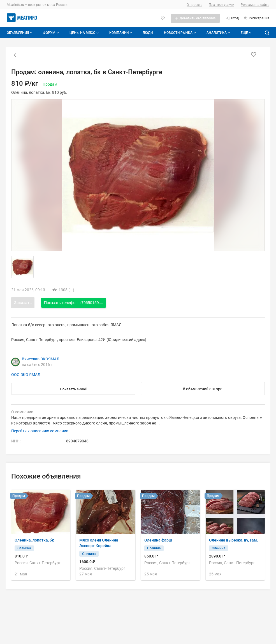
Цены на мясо (85, 33)
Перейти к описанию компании (40, 431)
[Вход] (232, 18)
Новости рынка (180, 33)
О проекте (194, 5)
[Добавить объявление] (195, 18)
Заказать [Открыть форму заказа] (23, 303)
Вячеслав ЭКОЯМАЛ (41, 359)
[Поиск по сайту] (267, 33)
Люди (148, 33)
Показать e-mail (73, 389)
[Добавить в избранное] (254, 55)
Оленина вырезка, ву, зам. (234, 540)
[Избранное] (163, 18)
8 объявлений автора (203, 389)
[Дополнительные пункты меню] (246, 33)
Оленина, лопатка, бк (34, 540)
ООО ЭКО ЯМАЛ (26, 375)
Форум (51, 33)
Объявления (20, 33)
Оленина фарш (158, 540)
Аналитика (219, 33)
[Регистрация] (256, 18)
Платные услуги (222, 5)
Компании (121, 33)
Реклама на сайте (255, 5)
